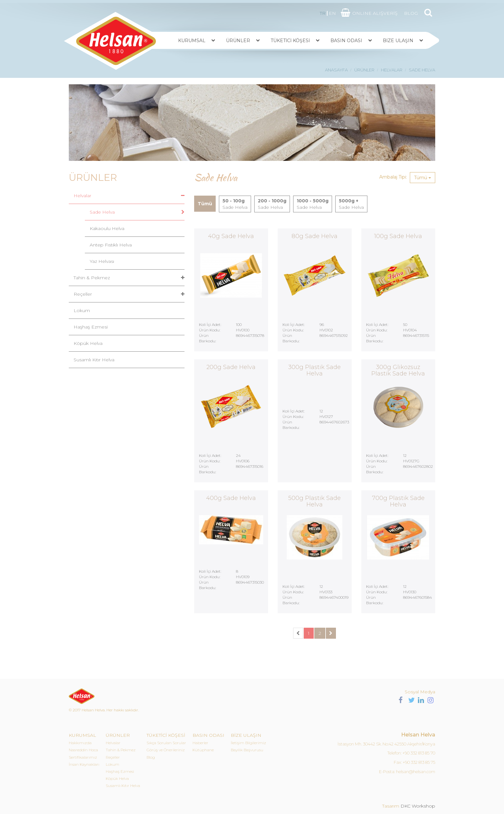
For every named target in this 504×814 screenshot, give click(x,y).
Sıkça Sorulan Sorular (166, 743)
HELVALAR (392, 70)
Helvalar (82, 196)
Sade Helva (102, 212)
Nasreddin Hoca (83, 750)
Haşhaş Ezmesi (91, 327)
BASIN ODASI (346, 41)
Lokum (82, 310)
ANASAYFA (336, 70)
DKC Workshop (418, 806)
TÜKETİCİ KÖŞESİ (290, 41)
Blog (151, 757)
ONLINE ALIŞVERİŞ (375, 13)
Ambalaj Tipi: (393, 177)
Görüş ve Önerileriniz (166, 750)
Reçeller (83, 294)
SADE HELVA (422, 70)
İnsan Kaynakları (84, 764)
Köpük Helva (88, 343)
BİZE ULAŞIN (398, 41)
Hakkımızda (80, 743)
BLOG (411, 13)
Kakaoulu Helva (107, 228)
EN (332, 13)
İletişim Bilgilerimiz (248, 743)
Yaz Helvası (102, 261)
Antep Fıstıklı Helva (111, 245)
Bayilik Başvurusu (247, 750)
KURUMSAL (192, 41)
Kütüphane (203, 750)
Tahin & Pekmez (92, 278)
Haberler (200, 743)
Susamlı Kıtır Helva (94, 360)
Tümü (423, 178)
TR (323, 13)
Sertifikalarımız (83, 757)
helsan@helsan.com (416, 772)
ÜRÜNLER (238, 41)
